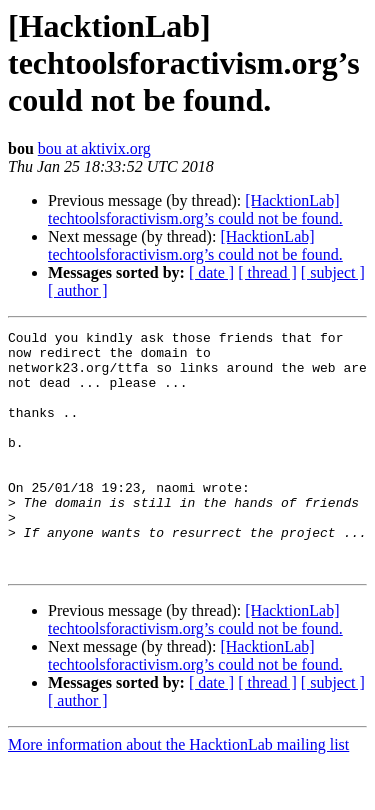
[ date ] (211, 272)
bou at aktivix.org (94, 148)
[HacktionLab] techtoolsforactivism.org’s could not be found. (195, 209)
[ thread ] (267, 272)
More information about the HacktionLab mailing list (178, 792)
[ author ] (78, 290)
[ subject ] (333, 272)
